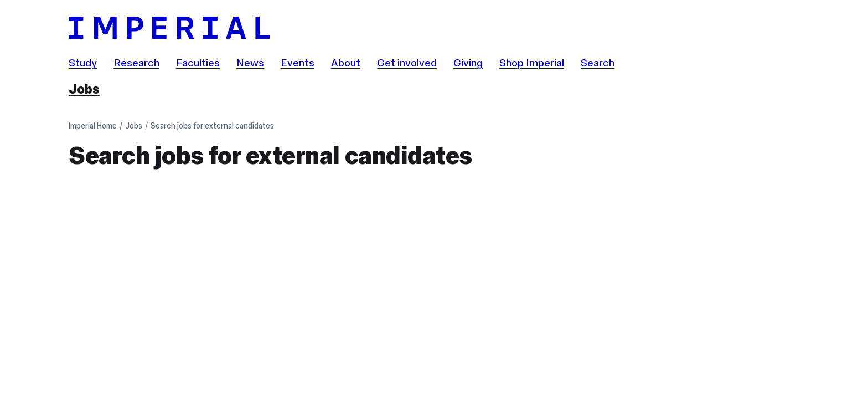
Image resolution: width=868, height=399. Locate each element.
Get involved (407, 63)
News (250, 63)
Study (83, 63)
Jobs (84, 89)
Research (136, 63)
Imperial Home (93, 126)
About (346, 63)
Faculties (198, 63)
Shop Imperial (532, 63)
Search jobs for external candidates (212, 126)
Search (598, 63)
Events (298, 63)
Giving (468, 63)
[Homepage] (434, 28)
